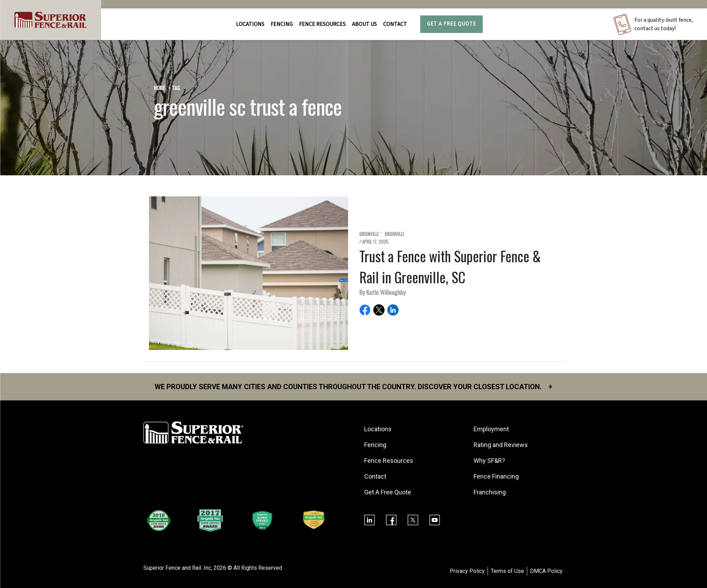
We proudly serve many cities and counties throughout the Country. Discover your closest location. (353, 387)
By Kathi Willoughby (382, 292)
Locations (250, 24)
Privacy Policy (467, 571)
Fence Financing (496, 476)
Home (159, 88)
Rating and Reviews (501, 445)
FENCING (282, 24)
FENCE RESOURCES (322, 24)
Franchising (490, 492)
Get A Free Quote (451, 24)
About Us (364, 24)
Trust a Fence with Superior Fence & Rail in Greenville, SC (450, 266)
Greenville (369, 234)
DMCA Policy (546, 571)
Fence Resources (389, 461)
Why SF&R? (489, 461)
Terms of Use (507, 571)
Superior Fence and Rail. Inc (177, 568)
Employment (491, 429)
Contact (395, 24)
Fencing (375, 445)
